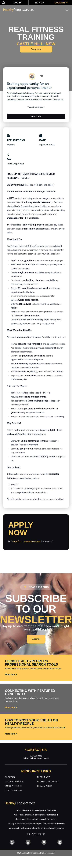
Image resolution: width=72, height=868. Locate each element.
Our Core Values (14, 791)
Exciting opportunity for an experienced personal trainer (29, 86)
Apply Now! (36, 49)
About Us (10, 777)
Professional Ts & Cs (48, 782)
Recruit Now (44, 777)
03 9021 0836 (36, 756)
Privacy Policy (45, 786)
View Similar (36, 116)
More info (11, 675)
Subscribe (36, 639)
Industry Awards (14, 782)
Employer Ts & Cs (14, 786)
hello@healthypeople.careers (36, 758)
